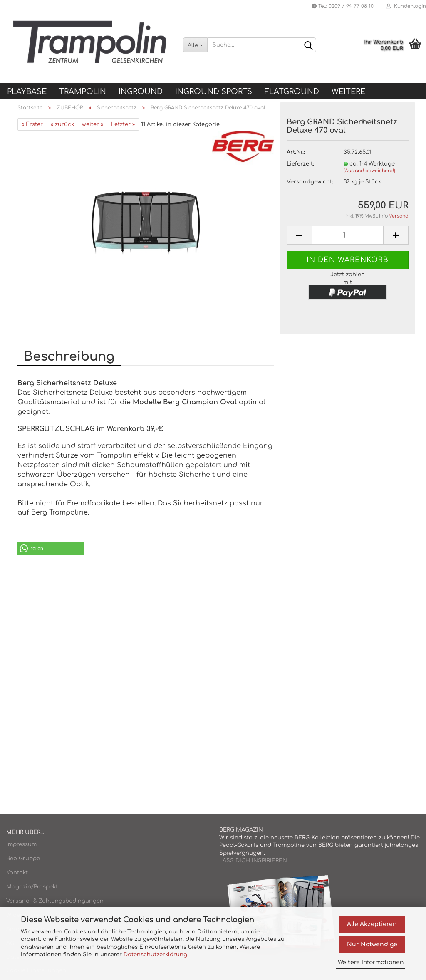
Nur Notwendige (372, 944)
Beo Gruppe (23, 859)
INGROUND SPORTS (214, 92)
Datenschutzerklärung (155, 955)
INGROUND (141, 92)
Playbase (27, 92)
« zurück (62, 124)
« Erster (32, 124)
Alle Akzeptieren (372, 924)
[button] (51, 549)
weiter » (93, 124)
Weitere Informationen (371, 962)
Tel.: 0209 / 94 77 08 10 (343, 6)
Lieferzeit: (300, 164)
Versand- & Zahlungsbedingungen (55, 901)
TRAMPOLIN (83, 92)
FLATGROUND (292, 92)
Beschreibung (69, 357)
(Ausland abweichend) (369, 171)
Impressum (21, 844)
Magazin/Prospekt (32, 887)
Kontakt (17, 873)
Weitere (348, 92)
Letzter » (123, 124)
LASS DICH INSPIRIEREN (253, 861)
